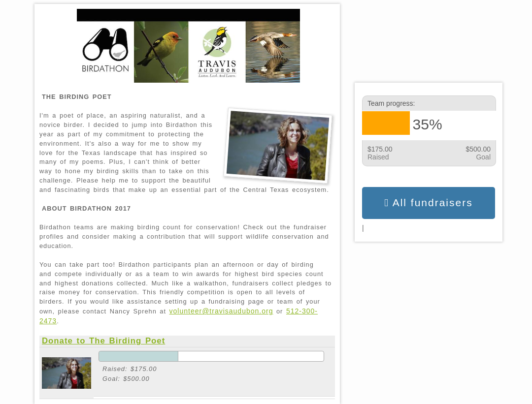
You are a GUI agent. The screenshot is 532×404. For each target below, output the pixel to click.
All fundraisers (428, 203)
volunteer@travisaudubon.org (221, 311)
